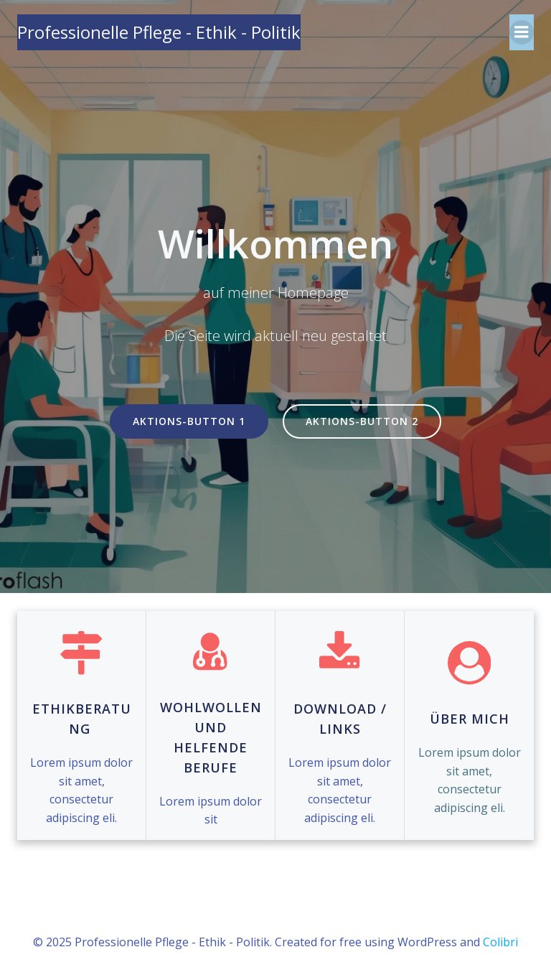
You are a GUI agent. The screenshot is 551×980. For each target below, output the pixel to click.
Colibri (500, 942)
